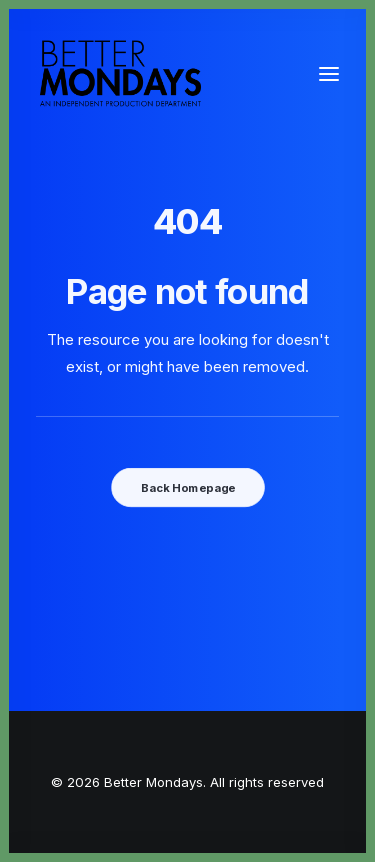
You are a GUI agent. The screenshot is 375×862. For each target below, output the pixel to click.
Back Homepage (187, 487)
